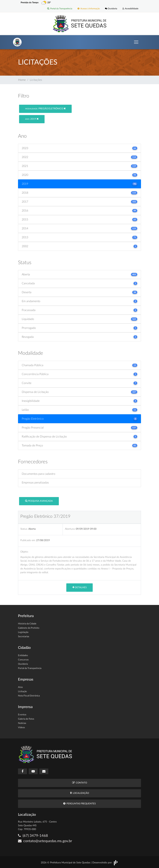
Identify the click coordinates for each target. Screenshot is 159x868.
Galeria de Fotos (26, 719)
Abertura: (70, 529)
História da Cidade (27, 624)
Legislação (23, 632)
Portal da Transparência (60, 9)
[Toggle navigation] (136, 42)
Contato (80, 783)
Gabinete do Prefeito (29, 628)
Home (22, 80)
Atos (20, 687)
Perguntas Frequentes (79, 804)
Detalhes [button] (79, 587)
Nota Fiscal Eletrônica (29, 696)
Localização (80, 793)
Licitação (22, 692)
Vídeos (21, 728)
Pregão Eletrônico (45, 109)
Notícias (22, 723)
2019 (32, 119)
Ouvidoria (111, 9)
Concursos (23, 660)
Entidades (23, 656)
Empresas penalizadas (35, 483)
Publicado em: (28, 540)
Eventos (22, 715)
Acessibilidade (130, 9)
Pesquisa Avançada (39, 501)
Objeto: (24, 552)
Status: (24, 529)
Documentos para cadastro (39, 474)
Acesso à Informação (89, 9)
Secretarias (24, 637)
